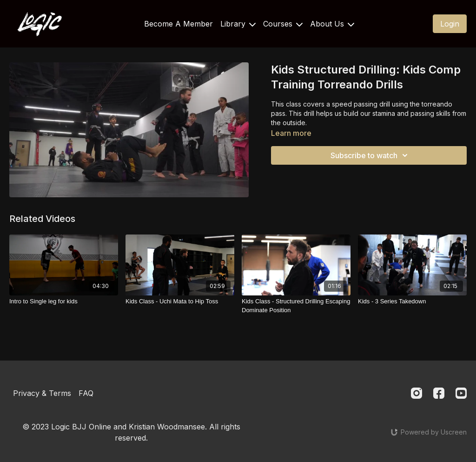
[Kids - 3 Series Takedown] (412, 301)
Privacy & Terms (42, 393)
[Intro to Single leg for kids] (64, 301)
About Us (332, 24)
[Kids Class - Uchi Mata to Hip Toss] (180, 301)
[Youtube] (461, 393)
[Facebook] (439, 393)
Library (238, 24)
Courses (283, 24)
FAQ (86, 393)
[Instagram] (416, 393)
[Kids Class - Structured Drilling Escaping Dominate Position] (296, 306)
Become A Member (178, 24)
